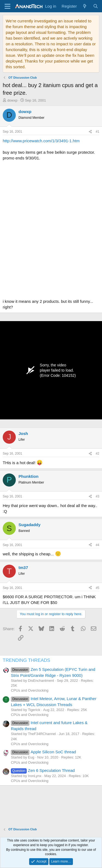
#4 (98, 545)
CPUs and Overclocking (30, 690)
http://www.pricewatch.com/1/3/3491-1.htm (41, 141)
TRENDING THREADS (26, 660)
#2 (98, 454)
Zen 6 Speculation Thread (43, 770)
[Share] (90, 132)
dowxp (13, 100)
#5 (98, 588)
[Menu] (7, 6)
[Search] (96, 6)
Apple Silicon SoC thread (43, 752)
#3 (98, 496)
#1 (98, 132)
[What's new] (85, 6)
